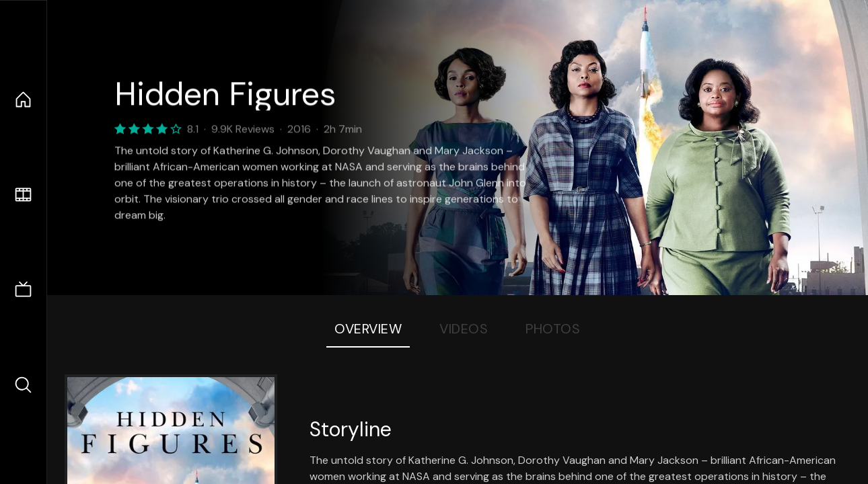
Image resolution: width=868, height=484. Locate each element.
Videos (464, 329)
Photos (553, 329)
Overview (368, 329)
